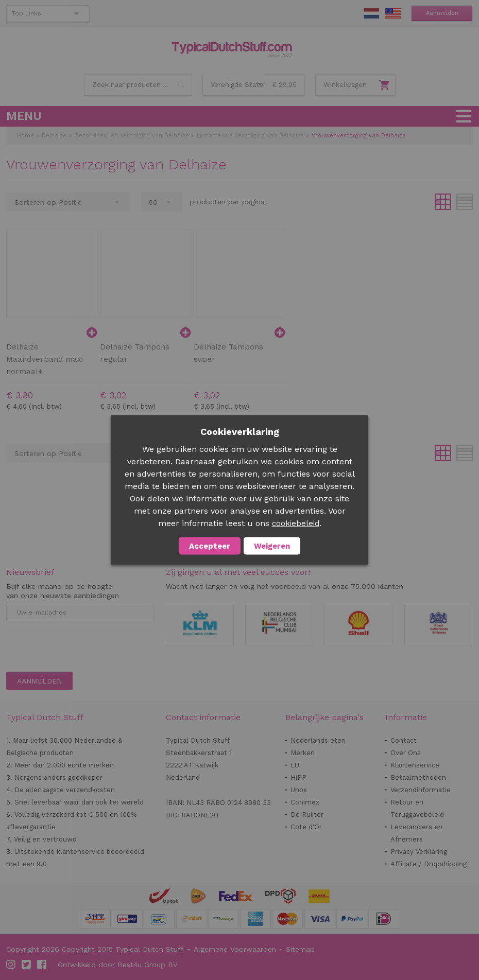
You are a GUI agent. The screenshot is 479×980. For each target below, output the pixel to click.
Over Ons (406, 753)
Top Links (27, 13)
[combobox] (138, 85)
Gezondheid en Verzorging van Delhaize (132, 136)
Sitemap (300, 949)
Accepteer (210, 546)
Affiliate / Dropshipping (429, 864)
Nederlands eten (318, 740)
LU (295, 765)
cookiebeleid (296, 523)
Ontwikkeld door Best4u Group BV (118, 965)
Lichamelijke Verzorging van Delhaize (250, 136)
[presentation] (84, 646)
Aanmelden (442, 13)
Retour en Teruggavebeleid (417, 808)
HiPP (298, 777)
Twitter (27, 965)
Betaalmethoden (418, 777)
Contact (404, 740)
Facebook (42, 965)
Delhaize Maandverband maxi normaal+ (45, 359)
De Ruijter (307, 815)
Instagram (11, 965)
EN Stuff (393, 13)
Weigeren (272, 546)
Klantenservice (415, 765)
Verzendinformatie (421, 790)
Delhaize (54, 136)
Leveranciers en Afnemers (416, 833)
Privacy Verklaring (419, 852)
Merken (303, 753)
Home (25, 136)
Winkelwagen (345, 85)
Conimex (305, 802)
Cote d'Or (306, 827)
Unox (299, 790)
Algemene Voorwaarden (235, 949)
